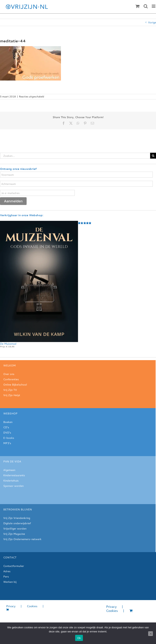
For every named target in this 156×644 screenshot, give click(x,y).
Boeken (8, 422)
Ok (79, 638)
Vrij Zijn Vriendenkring (17, 518)
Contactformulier (14, 566)
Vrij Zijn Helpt (12, 395)
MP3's (7, 443)
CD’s (6, 427)
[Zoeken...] (75, 156)
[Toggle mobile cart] (138, 6)
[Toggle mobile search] (146, 6)
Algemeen (9, 470)
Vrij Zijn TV (10, 390)
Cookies (32, 606)
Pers (6, 576)
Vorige (152, 22)
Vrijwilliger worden (15, 528)
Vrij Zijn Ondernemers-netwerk (22, 539)
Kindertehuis (11, 481)
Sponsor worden (13, 486)
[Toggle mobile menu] (154, 6)
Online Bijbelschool (15, 385)
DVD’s (7, 433)
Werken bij (10, 582)
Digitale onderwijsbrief (17, 523)
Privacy (11, 606)
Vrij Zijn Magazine (14, 534)
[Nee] (151, 634)
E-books (9, 438)
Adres (7, 571)
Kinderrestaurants (14, 475)
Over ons (9, 374)
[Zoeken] (153, 156)
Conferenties (11, 379)
